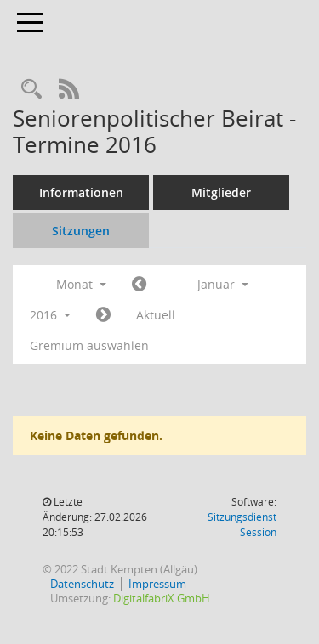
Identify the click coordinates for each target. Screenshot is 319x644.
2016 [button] (50, 315)
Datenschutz (82, 584)
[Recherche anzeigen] (31, 90)
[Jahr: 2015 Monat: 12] (139, 285)
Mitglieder (221, 192)
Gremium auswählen (89, 345)
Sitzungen (81, 231)
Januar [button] (223, 284)
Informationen (81, 192)
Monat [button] (81, 284)
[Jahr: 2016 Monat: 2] (103, 315)
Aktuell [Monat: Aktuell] (156, 315)
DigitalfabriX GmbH (162, 598)
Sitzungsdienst (242, 525)
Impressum (157, 584)
